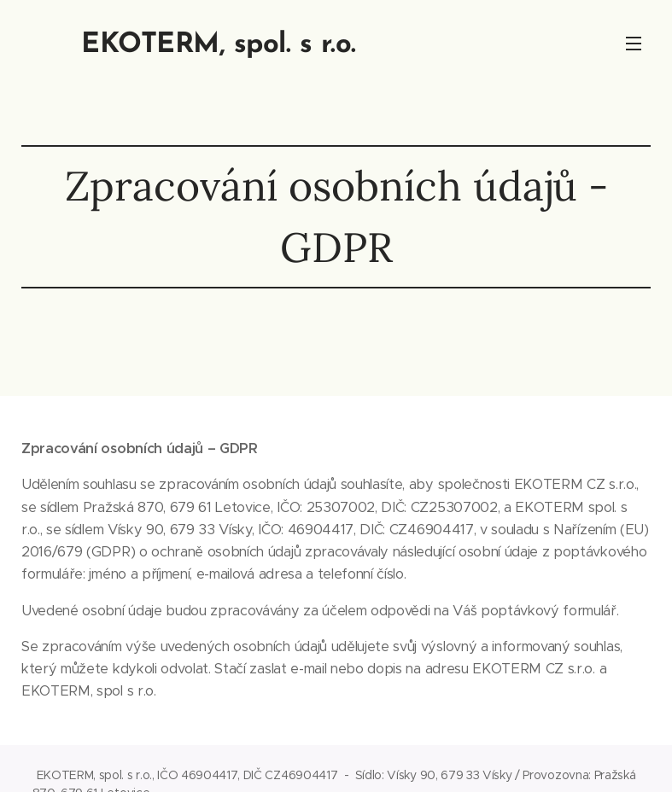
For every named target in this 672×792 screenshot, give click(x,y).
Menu (634, 44)
